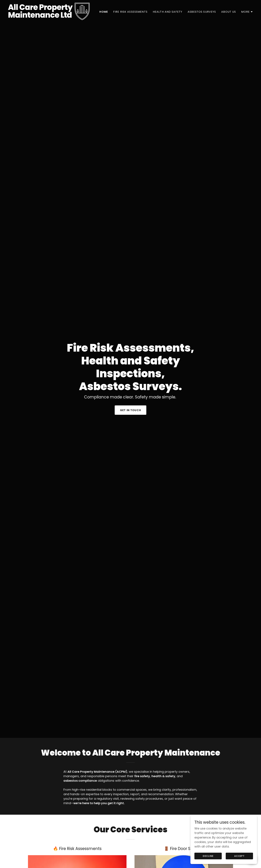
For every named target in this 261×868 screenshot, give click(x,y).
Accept (239, 856)
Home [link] (104, 12)
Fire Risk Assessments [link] (130, 12)
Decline (208, 856)
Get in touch (130, 399)
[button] (247, 12)
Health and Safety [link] (168, 12)
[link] (49, 11)
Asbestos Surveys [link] (202, 12)
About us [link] (229, 12)
